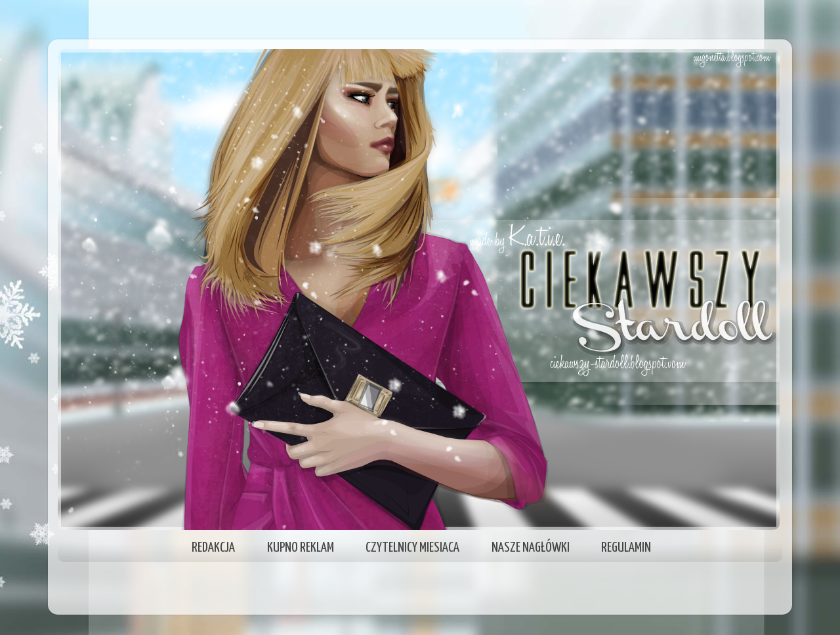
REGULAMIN (626, 548)
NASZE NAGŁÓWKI (531, 548)
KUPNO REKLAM (301, 548)
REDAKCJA (213, 548)
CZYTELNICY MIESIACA (412, 548)
